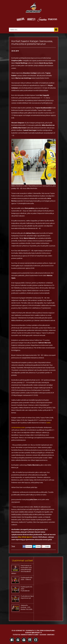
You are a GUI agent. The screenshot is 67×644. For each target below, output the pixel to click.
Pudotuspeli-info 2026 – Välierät (27, 578)
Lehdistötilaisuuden (18, 427)
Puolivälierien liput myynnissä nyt (27, 597)
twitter (36, 546)
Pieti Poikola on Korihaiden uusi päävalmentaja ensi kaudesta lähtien (22, 569)
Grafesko (51, 635)
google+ (46, 546)
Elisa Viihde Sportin (25, 537)
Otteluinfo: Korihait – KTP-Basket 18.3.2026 (26, 607)
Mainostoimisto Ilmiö (30, 635)
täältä (48, 423)
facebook (27, 546)
